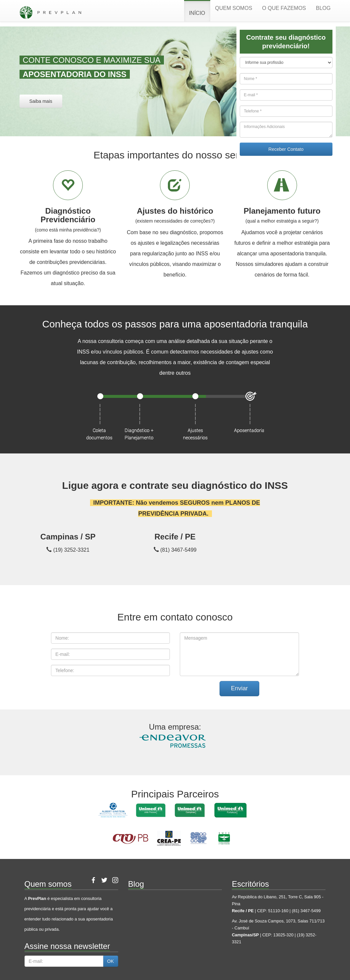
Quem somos (234, 8)
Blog (323, 8)
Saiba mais (41, 101)
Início (197, 13)
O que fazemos (284, 8)
